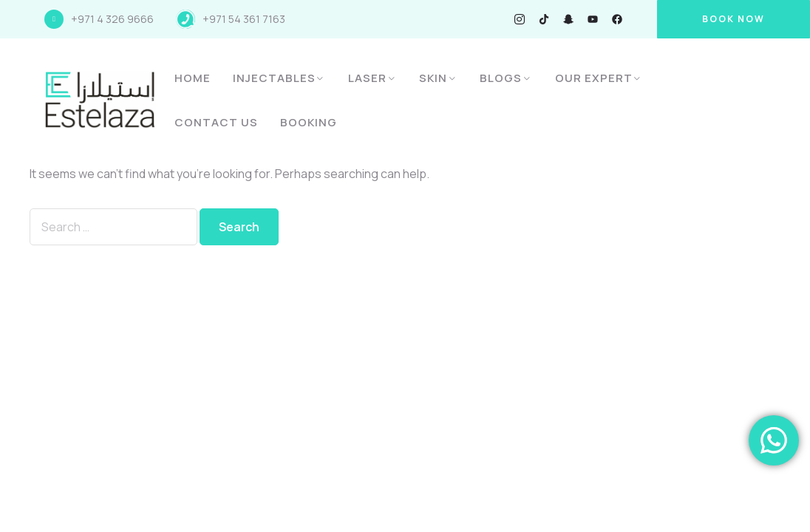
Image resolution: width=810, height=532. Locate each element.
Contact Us (216, 122)
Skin (433, 78)
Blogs (501, 78)
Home (193, 78)
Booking (309, 122)
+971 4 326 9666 (112, 19)
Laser (367, 78)
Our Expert (594, 78)
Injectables (274, 78)
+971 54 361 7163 (244, 19)
